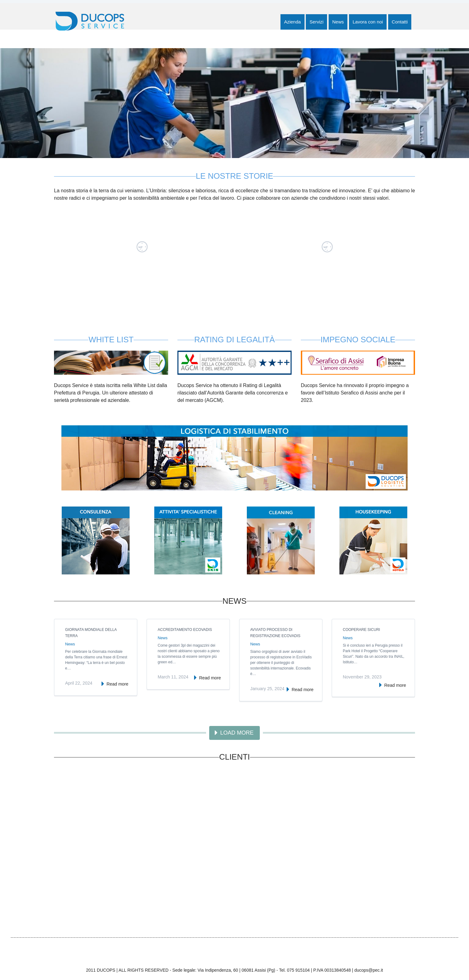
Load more (237, 733)
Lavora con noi (368, 22)
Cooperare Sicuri (361, 630)
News (338, 22)
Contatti (400, 22)
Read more (117, 684)
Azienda (293, 22)
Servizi (316, 22)
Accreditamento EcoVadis (185, 630)
